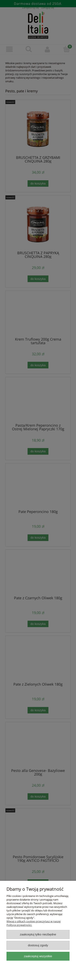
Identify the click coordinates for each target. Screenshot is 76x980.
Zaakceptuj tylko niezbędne (38, 934)
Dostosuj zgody (38, 945)
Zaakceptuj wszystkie (38, 956)
